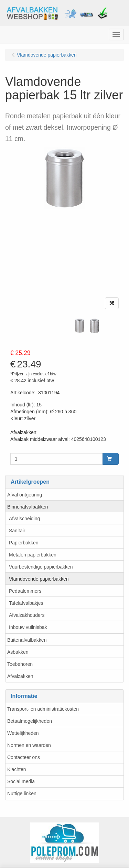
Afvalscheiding (24, 519)
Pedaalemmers (25, 591)
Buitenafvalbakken (27, 640)
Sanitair (17, 531)
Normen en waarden (29, 745)
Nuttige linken (22, 793)
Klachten (17, 769)
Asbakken (18, 652)
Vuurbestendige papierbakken (41, 567)
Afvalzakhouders (27, 615)
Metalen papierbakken (33, 555)
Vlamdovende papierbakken (39, 579)
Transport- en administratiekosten (43, 709)
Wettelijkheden (23, 733)
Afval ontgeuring (25, 495)
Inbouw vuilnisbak (28, 627)
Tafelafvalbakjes (26, 603)
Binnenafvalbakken (28, 507)
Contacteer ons (24, 757)
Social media (21, 781)
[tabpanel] (80, 325)
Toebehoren (20, 664)
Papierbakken (24, 543)
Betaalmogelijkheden (30, 721)
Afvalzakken (20, 676)
